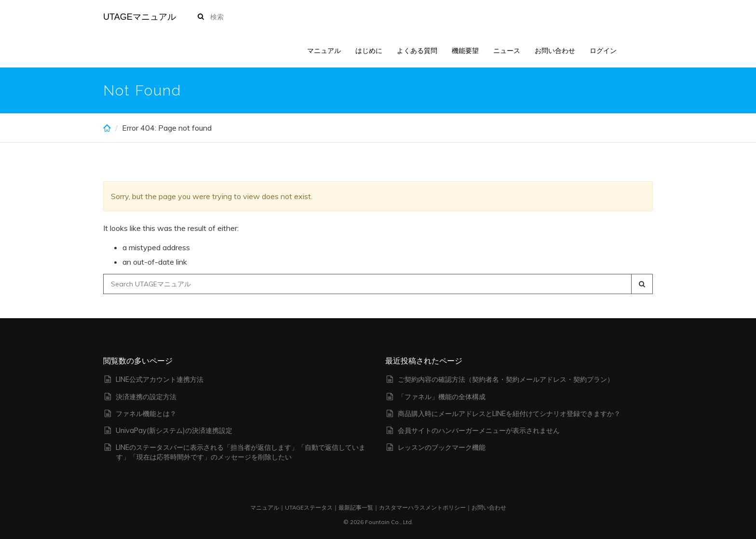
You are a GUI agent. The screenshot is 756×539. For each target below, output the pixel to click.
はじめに (369, 51)
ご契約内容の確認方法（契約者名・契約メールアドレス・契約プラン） (506, 379)
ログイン (603, 51)
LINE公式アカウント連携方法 (160, 379)
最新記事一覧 (356, 507)
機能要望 (465, 51)
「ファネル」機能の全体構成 (442, 397)
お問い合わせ (555, 51)
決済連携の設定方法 (146, 397)
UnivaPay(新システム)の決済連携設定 (174, 431)
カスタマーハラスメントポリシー (422, 507)
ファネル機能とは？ (146, 414)
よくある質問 (417, 51)
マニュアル (324, 51)
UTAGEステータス (309, 507)
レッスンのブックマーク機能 (442, 447)
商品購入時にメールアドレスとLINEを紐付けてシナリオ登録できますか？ (509, 414)
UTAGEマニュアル (140, 17)
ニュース (507, 51)
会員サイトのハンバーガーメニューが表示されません (479, 431)
